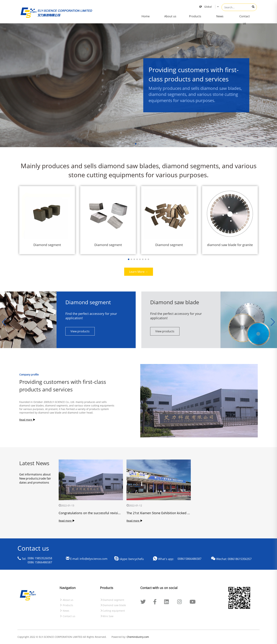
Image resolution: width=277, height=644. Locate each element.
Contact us (245, 20)
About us (170, 16)
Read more (27, 420)
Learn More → (139, 272)
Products (195, 16)
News (220, 16)
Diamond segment (112, 600)
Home (146, 16)
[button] (273, 322)
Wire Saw (107, 616)
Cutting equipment (112, 611)
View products (80, 331)
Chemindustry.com (138, 637)
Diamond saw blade (113, 605)
